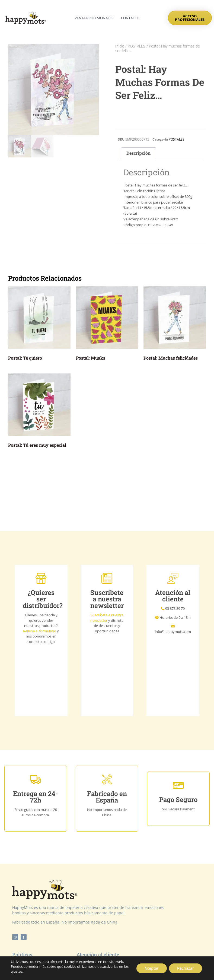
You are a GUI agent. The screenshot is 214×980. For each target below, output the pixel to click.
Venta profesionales (94, 18)
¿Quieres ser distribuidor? (43, 599)
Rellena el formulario (40, 631)
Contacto (130, 18)
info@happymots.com (173, 632)
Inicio (120, 46)
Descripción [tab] (138, 153)
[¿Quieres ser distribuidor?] (41, 578)
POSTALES (137, 46)
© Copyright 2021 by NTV (107, 971)
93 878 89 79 (175, 608)
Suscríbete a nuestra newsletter (107, 618)
